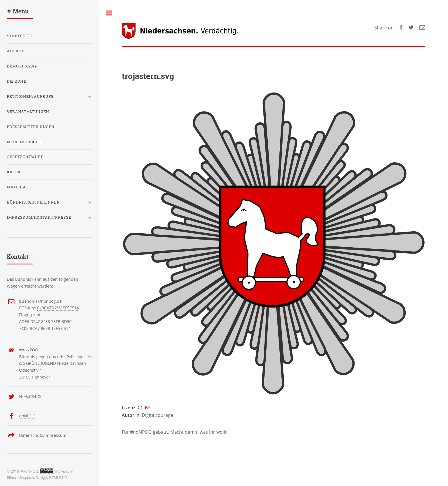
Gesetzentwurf (25, 157)
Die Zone (17, 81)
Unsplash (26, 477)
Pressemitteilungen (31, 127)
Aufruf (16, 51)
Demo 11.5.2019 (22, 66)
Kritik (14, 172)
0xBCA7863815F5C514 (58, 308)
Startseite (19, 36)
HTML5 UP (58, 477)
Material (18, 187)
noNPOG (27, 416)
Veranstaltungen (28, 111)
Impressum (63, 471)
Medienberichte (25, 142)
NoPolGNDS (30, 396)
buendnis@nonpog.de (40, 301)
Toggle (109, 13)
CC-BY (144, 408)
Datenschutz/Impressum (43, 435)
